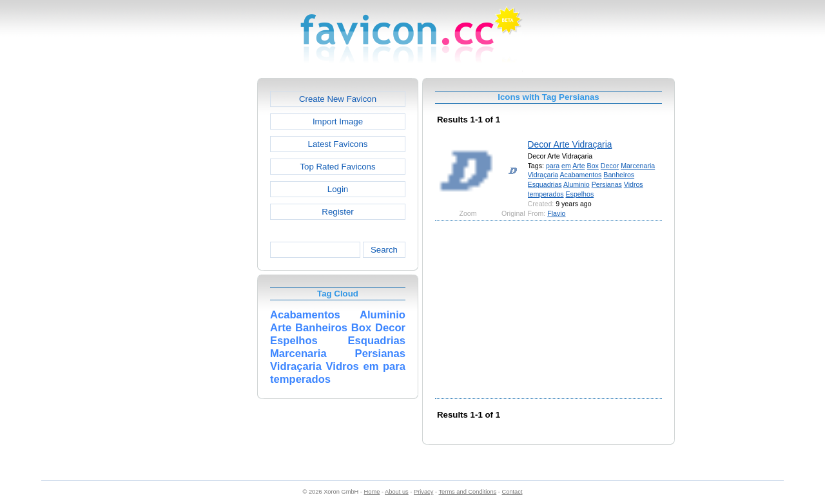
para (553, 166)
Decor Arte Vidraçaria (570, 144)
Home (372, 492)
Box (593, 166)
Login (338, 189)
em (566, 166)
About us (397, 492)
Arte (578, 166)
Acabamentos (581, 175)
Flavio (556, 213)
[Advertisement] (202, 271)
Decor (610, 166)
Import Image (338, 121)
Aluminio (577, 184)
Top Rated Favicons (337, 167)
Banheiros (619, 175)
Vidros (634, 184)
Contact (512, 492)
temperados (546, 194)
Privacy (423, 492)
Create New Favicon (338, 99)
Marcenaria (638, 166)
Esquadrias (545, 184)
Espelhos (580, 194)
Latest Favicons (338, 144)
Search (384, 250)
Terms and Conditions (467, 492)
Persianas (607, 184)
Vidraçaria (543, 175)
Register (337, 212)
